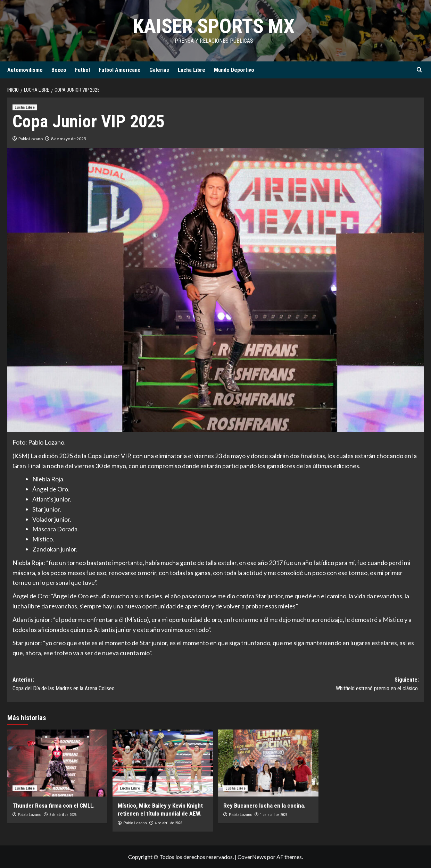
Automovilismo (25, 70)
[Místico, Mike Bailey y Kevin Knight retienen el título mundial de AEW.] (163, 763)
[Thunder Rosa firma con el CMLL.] (57, 763)
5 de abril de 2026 (63, 815)
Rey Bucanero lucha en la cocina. (264, 806)
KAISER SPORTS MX (214, 26)
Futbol (82, 70)
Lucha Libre (192, 70)
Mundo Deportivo (234, 70)
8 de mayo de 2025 (69, 139)
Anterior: (114, 685)
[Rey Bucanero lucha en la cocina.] (268, 763)
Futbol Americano (120, 70)
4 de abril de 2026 (168, 823)
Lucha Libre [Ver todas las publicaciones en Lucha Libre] (25, 107)
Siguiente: (317, 685)
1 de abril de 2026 (274, 815)
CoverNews (252, 857)
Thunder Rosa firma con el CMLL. (54, 806)
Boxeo (59, 70)
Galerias (159, 70)
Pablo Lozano (31, 139)
